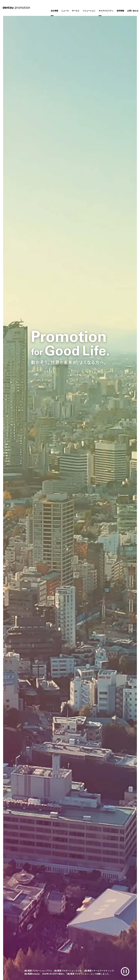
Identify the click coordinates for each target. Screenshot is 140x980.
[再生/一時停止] (125, 972)
